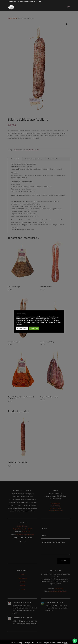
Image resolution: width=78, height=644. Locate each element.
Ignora (65, 643)
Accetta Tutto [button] (34, 328)
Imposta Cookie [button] (22, 328)
